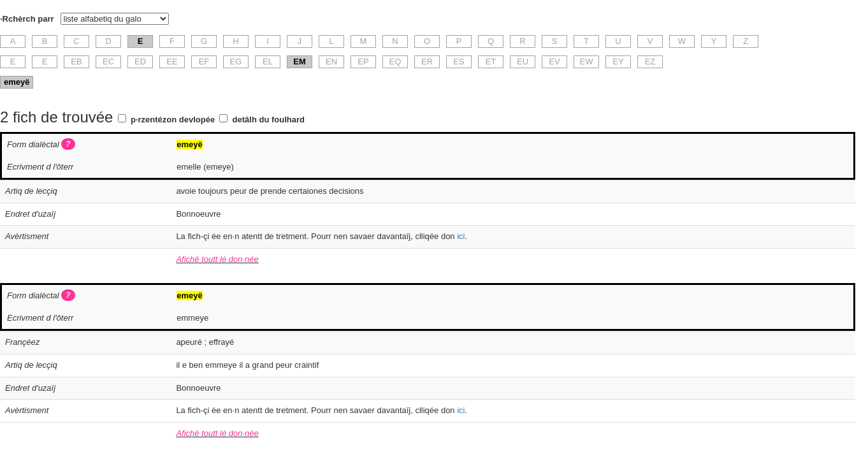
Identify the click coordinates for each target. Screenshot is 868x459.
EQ (395, 62)
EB (76, 62)
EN (331, 62)
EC (108, 62)
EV (554, 62)
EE (172, 62)
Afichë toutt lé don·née (217, 259)
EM (300, 62)
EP (363, 62)
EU (523, 62)
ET (491, 62)
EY (618, 62)
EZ (650, 62)
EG (236, 62)
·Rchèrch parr (27, 19)
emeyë (17, 82)
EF (204, 62)
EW (587, 62)
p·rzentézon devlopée (173, 120)
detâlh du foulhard (269, 120)
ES (459, 62)
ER (427, 62)
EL (268, 62)
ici (461, 236)
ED (140, 62)
